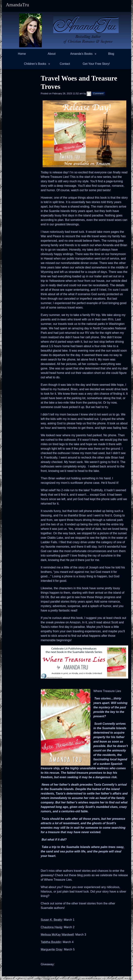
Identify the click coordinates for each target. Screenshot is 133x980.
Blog (111, 54)
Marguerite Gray (52, 949)
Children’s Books (35, 64)
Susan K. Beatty (51, 920)
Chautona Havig (51, 927)
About (52, 54)
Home (22, 54)
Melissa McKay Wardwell (57, 935)
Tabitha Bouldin (51, 942)
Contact (65, 64)
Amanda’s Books (81, 54)
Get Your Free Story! (96, 64)
